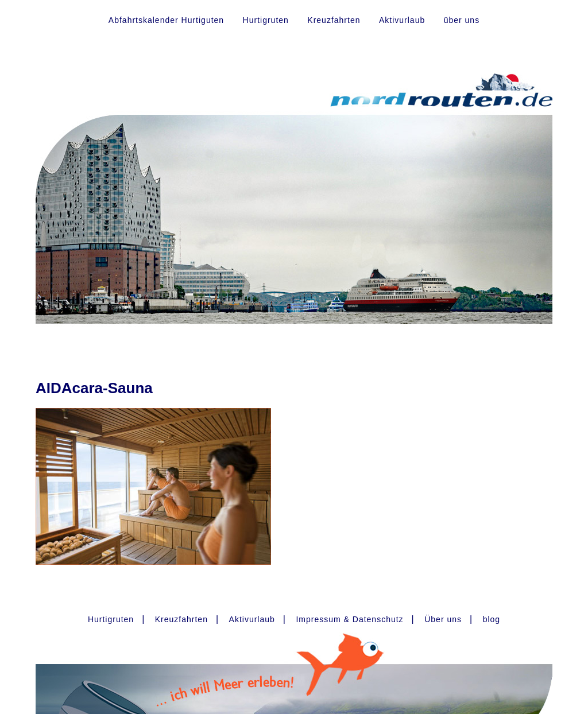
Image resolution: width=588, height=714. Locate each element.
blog (492, 619)
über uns (462, 20)
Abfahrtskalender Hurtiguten (166, 20)
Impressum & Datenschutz (349, 619)
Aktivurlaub (402, 20)
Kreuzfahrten (334, 20)
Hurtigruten (266, 20)
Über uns (443, 619)
